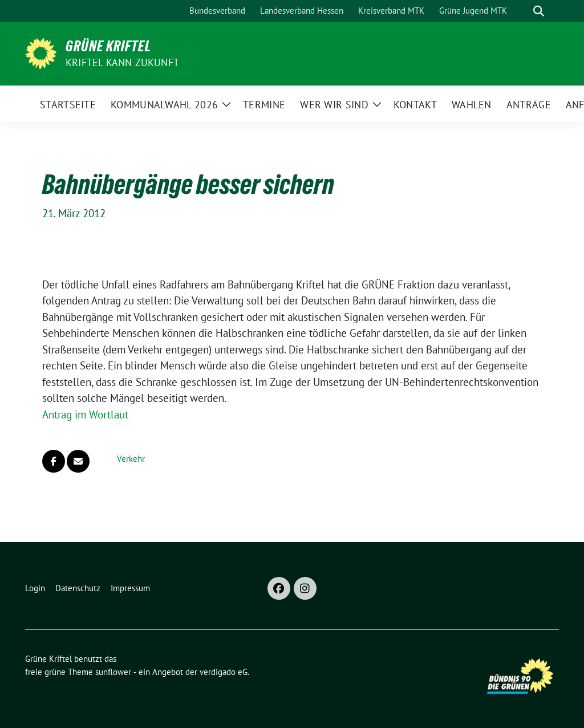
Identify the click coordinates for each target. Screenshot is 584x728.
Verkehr (131, 459)
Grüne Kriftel (108, 46)
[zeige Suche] (539, 11)
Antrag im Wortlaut (85, 414)
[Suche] (522, 11)
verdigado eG (224, 672)
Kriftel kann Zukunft (122, 62)
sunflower (113, 672)
